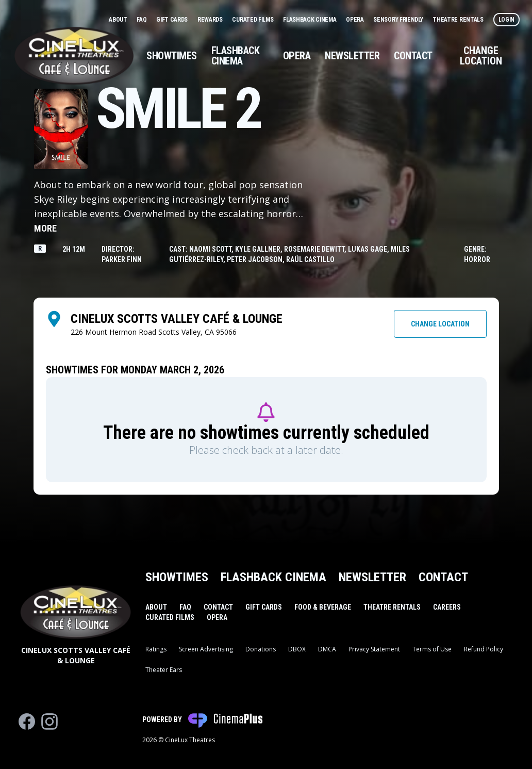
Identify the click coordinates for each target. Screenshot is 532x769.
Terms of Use (432, 649)
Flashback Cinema (310, 20)
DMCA (327, 649)
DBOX (297, 649)
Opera (355, 20)
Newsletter (352, 56)
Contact (413, 56)
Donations (261, 649)
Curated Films (253, 20)
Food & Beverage (323, 607)
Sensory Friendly (399, 20)
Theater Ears (164, 670)
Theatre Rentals (459, 20)
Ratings (156, 649)
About (119, 20)
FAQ (142, 20)
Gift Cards (173, 20)
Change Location (481, 56)
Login (507, 20)
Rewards (211, 20)
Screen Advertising (206, 649)
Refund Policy (484, 649)
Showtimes (172, 56)
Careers (447, 607)
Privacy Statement (374, 649)
